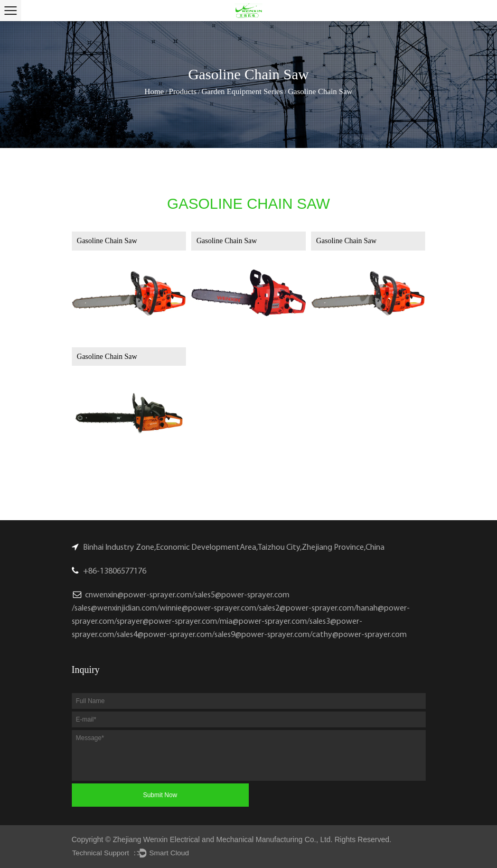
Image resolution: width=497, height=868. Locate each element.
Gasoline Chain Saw (107, 241)
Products (183, 91)
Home (154, 91)
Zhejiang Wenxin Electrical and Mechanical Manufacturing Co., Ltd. (223, 839)
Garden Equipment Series (242, 91)
